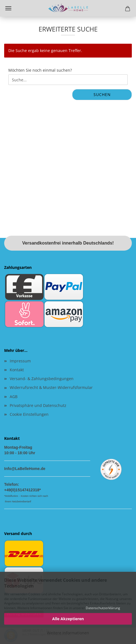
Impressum (20, 361)
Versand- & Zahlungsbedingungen (42, 379)
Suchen (102, 94)
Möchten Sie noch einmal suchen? (40, 70)
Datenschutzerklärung (103, 608)
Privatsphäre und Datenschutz (38, 405)
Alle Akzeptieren (68, 619)
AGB (14, 397)
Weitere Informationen (68, 633)
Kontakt (17, 370)
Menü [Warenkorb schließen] (8, 8)
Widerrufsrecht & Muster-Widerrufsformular (51, 387)
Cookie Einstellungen (29, 414)
